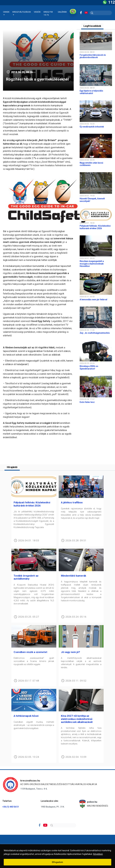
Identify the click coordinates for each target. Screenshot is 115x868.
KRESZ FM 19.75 (48, 13)
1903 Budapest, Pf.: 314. (53, 807)
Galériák (62, 12)
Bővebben (98, 854)
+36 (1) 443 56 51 (11, 807)
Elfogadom (57, 862)
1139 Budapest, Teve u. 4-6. (34, 789)
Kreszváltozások (22, 12)
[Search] (63, 825)
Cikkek (6, 12)
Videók (37, 12)
